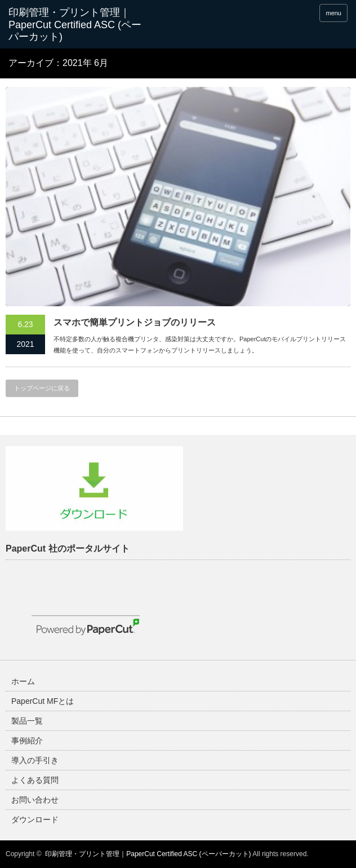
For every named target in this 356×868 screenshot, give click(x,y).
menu (333, 13)
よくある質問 (35, 780)
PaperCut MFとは (43, 701)
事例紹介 (27, 741)
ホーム (23, 681)
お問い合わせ (35, 800)
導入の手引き (35, 760)
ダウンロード (35, 819)
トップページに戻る (42, 388)
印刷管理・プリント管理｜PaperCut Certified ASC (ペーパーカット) (148, 854)
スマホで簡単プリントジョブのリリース (135, 322)
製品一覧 (27, 721)
